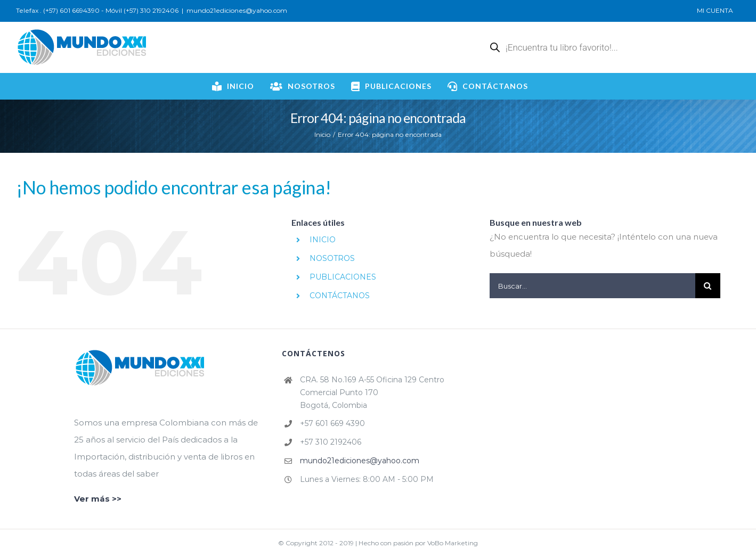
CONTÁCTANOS (340, 296)
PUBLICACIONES (343, 277)
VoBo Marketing (453, 543)
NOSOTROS (332, 258)
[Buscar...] (592, 286)
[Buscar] (708, 286)
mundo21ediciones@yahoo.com (237, 10)
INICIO (323, 240)
